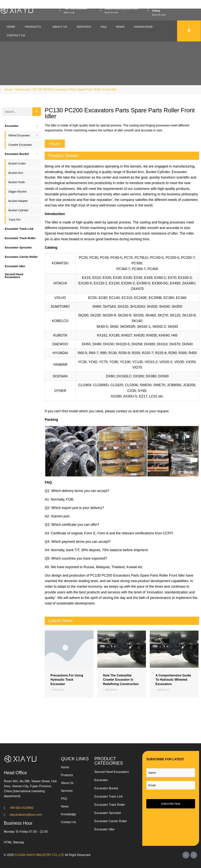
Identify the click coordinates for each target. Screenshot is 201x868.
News (120, 27)
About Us (60, 27)
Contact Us (16, 35)
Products (33, 27)
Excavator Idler (105, 829)
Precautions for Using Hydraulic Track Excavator (67, 680)
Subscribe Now (171, 804)
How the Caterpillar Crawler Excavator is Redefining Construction (121, 680)
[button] (55, 144)
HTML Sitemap (14, 842)
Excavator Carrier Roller (111, 821)
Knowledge (143, 27)
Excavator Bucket (106, 788)
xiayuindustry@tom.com (121, 8)
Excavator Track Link (109, 796)
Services (84, 27)
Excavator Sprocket (108, 813)
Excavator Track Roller (110, 805)
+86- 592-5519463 (75, 8)
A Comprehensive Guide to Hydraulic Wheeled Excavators (173, 680)
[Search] (37, 112)
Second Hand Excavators (112, 772)
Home (11, 27)
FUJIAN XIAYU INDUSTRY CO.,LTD (39, 855)
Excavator (101, 780)
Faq (103, 27)
